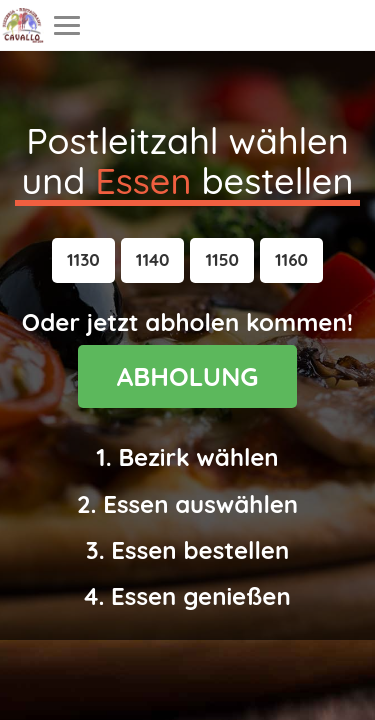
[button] (83, 260)
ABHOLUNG (188, 376)
